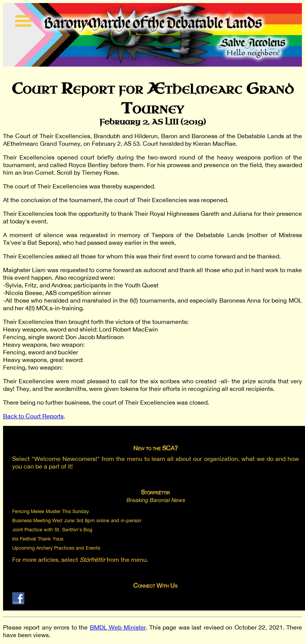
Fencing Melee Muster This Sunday (50, 511)
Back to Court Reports (33, 416)
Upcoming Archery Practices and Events (56, 548)
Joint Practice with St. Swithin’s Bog (52, 530)
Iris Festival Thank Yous (38, 539)
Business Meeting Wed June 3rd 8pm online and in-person (77, 520)
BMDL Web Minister (118, 627)
